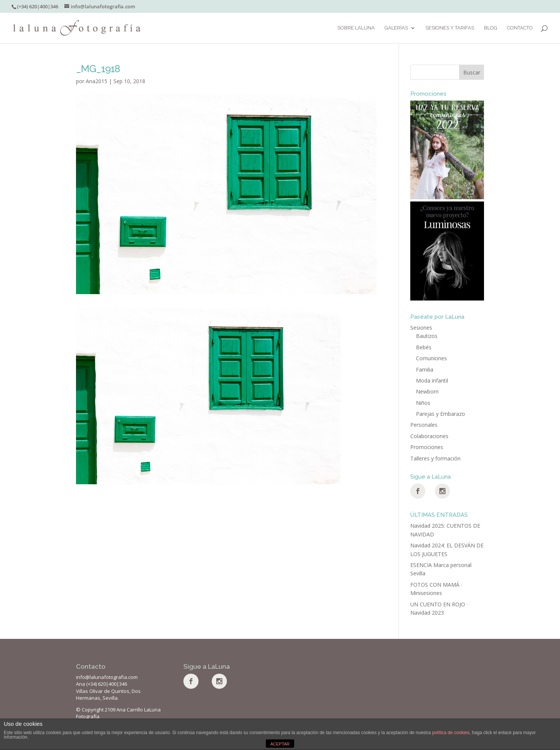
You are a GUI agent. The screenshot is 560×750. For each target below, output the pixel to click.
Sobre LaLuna (356, 28)
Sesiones (421, 328)
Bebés (424, 347)
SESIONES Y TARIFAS (450, 28)
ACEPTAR (280, 744)
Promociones (427, 447)
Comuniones (431, 358)
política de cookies (451, 733)
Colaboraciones (429, 436)
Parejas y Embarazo (441, 414)
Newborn (427, 391)
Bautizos (427, 336)
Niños (423, 403)
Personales (424, 425)
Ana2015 (97, 81)
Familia (425, 370)
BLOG (491, 28)
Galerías (396, 28)
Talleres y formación (435, 458)
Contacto (520, 28)
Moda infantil (432, 380)
